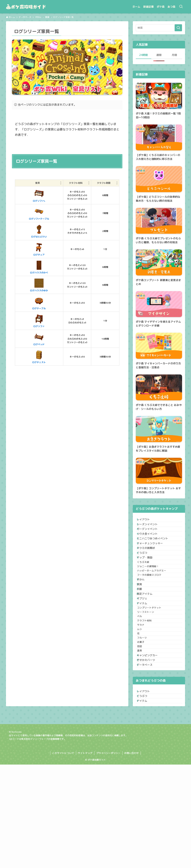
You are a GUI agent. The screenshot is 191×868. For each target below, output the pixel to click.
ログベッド (33, 339)
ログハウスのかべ (33, 267)
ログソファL (33, 195)
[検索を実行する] (178, 28)
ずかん (144, 619)
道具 (144, 735)
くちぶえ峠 (148, 590)
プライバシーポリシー (108, 856)
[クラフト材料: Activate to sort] (70, 183)
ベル (144, 679)
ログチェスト (33, 357)
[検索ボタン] (181, 7)
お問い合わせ (131, 856)
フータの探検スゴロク (154, 611)
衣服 (142, 634)
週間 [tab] (159, 55)
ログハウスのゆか (33, 285)
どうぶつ (145, 575)
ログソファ (33, 321)
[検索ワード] (159, 28)
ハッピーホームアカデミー (156, 604)
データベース (148, 758)
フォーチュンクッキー (153, 560)
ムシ (144, 700)
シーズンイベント (150, 529)
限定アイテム (148, 642)
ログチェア (33, 249)
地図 (144, 728)
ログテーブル (33, 303)
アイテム (145, 657)
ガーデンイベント (150, 537)
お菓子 (145, 721)
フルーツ (147, 714)
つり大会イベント (150, 544)
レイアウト (146, 521)
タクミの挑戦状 (149, 567)
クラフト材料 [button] (69, 183)
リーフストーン (150, 672)
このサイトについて (63, 856)
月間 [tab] (174, 55)
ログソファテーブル (33, 213)
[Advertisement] (67, 407)
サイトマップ (85, 856)
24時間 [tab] (143, 55)
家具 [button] (32, 183)
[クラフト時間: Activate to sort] (104, 183)
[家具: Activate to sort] (33, 183)
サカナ (145, 693)
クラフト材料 (149, 686)
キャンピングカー (150, 742)
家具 (142, 626)
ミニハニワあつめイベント (155, 552)
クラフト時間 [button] (102, 183)
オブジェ (145, 650)
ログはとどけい (33, 231)
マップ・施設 (148, 583)
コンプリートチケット (154, 665)
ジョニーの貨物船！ (153, 597)
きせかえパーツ (149, 750)
